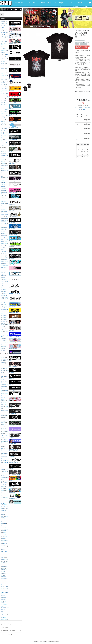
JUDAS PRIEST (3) (4, 472)
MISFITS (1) (3, 511)
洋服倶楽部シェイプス (15, 323)
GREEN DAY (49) (5, 460)
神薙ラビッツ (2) (4, 243)
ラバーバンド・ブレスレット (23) (4, 125)
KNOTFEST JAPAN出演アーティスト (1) (4, 483)
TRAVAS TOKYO (15, 185)
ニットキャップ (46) (4, 91)
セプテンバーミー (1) (4, 285)
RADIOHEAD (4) (4, 559)
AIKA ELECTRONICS (15, 335)
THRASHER (15, 305)
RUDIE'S (15, 238)
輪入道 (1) (3, 351)
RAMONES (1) (4, 566)
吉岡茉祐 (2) (3, 346)
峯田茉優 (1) (3, 339)
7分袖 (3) (3, 52)
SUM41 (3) (3, 596)
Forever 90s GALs (15, 347)
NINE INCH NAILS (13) (3, 533)
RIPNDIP (15, 107)
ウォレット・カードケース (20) (4, 109)
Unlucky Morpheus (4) (4, 227)
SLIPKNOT (87, 42)
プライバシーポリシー (11, 634)
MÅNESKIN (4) (4, 501)
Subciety (15, 53)
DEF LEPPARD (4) (4, 429)
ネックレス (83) (4, 96)
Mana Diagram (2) (4, 193)
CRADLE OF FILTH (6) (4, 425)
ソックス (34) (4, 113)
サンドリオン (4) (4, 270)
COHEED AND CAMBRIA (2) (4, 422)
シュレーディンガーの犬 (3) (4, 275)
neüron (15, 268)
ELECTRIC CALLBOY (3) (4, 439)
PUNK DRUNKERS (15, 95)
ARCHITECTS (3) (5, 371)
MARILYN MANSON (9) (4, 504)
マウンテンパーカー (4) (4, 30)
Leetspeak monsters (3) (3, 187)
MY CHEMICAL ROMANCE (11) (4, 530)
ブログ (70, 3)
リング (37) (3, 119)
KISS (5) (3, 479)
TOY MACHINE (15, 101)
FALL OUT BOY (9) (4, 449)
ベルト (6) (3, 102)
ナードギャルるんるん (15, 352)
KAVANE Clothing (15, 120)
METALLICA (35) (4, 509)
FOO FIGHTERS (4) (4, 458)
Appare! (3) (3, 154)
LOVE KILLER (15, 442)
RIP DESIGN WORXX (15, 496)
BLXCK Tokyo (15, 370)
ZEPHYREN (15, 455)
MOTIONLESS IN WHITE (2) (5, 517)
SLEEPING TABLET (15, 126)
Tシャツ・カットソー (80, 40)
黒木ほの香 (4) (4, 254)
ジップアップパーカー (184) (4, 34)
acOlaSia (15, 467)
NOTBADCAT (15, 227)
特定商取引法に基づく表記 (11, 631)
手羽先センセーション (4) (4, 307)
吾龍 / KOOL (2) (4, 262)
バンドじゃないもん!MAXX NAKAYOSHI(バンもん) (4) (4, 324)
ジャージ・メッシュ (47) (4, 61)
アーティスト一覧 (45, 3)
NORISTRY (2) (4, 320)
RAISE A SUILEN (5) (5, 204)
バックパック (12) (4, 105)
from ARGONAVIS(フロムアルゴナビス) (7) (4, 178)
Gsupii (15, 274)
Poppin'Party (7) (4, 201)
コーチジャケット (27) (4, 26)
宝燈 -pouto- (15, 209)
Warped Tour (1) (4, 614)
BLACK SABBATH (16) (4, 400)
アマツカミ (15, 197)
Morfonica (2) (4, 196)
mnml (15, 149)
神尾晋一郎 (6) (4, 241)
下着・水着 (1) (4, 128)
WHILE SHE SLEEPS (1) (3, 617)
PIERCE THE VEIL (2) (4, 552)
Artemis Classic (15, 173)
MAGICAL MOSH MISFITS (15, 113)
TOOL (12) (3, 610)
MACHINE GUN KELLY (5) (4, 498)
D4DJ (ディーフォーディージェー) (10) (4, 167)
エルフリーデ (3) (4, 239)
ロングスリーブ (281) (4, 44)
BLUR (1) (3, 409)
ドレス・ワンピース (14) (4, 82)
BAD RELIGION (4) (4, 391)
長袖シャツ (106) (4, 50)
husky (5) (3, 185)
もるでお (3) (3, 341)
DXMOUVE (15, 256)
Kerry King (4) (4, 475)
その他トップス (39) (4, 69)
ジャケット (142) (4, 22)
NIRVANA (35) (4, 536)
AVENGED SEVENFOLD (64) (4, 381)
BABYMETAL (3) (4, 156)
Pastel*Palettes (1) (4, 199)
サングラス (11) (4, 94)
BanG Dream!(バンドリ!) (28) (4, 159)
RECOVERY (15, 161)
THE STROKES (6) (4, 593)
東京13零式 (15, 203)
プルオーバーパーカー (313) (4, 37)
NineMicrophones (15, 233)
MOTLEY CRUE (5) (4, 521)
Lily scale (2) (3, 190)
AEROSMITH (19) (4, 366)
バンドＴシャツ (60, 3)
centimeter (15, 83)
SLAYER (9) (3, 581)
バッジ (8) (3, 130)
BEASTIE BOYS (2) (4, 394)
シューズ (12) (4, 111)
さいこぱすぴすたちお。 (15, 215)
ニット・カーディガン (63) (4, 55)
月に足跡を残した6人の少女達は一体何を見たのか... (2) (4, 298)
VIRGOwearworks (15, 137)
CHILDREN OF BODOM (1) (4, 418)
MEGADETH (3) (4, 507)
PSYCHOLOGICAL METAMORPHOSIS (15, 448)
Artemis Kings (15, 179)
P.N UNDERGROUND (15, 71)
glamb (15, 47)
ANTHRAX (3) (4, 369)
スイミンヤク (15, 430)
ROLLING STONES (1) (3, 573)
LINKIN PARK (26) (4, 495)
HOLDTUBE (15, 490)
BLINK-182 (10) (4, 406)
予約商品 (77, 44)
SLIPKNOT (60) (4, 587)
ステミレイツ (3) (4, 282)
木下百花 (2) (3, 248)
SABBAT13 (15, 244)
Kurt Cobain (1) (4, 488)
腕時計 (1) (3, 121)
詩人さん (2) (3, 272)
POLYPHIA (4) (4, 557)
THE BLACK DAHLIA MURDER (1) (4, 603)
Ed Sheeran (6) (4, 436)
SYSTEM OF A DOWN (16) (4, 599)
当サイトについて (11, 624)
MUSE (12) (3, 527)
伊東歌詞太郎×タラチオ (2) (4, 236)
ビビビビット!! (15, 341)
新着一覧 (86, 6)
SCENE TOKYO (15, 41)
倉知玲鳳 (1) (3, 252)
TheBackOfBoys (15, 394)
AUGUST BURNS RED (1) (5, 377)
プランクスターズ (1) (4, 329)
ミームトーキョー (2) (4, 336)
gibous (15, 132)
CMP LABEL (15, 221)
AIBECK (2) (3, 152)
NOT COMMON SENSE (15, 472)
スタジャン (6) (4, 24)
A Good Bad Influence (15, 59)
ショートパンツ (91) (4, 76)
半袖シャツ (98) (4, 58)
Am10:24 (15, 250)
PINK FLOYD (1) (4, 555)
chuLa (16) (3, 161)
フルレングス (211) (4, 73)
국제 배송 (85, 48)
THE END (15, 280)
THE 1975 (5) (4, 357)
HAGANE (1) (4, 183)
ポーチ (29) (3, 100)
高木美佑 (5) (3, 290)
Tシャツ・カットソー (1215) (4, 48)
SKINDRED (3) (4, 579)
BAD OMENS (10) (4, 387)
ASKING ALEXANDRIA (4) (5, 373)
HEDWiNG (15, 382)
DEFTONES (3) (4, 432)
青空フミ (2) (3, 229)
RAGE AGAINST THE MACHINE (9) (4, 563)
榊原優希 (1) (3, 264)
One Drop (15, 262)
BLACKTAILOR (15, 143)
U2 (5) (2, 612)
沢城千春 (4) (3, 268)
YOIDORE (15, 89)
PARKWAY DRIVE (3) (3, 549)
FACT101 (15, 406)
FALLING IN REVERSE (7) (4, 446)
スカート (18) (4, 79)
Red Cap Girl (15, 77)
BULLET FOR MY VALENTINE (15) (5, 415)
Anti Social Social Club (15, 461)
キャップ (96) (4, 85)
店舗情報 (79, 3)
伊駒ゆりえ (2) (4, 234)
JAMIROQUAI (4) (5, 470)
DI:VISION (15, 376)
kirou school (15, 502)
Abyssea (15, 167)
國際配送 (78, 48)
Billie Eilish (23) (4, 397)
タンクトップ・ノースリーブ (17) (4, 65)
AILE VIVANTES (15, 364)
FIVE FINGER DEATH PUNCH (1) (4, 453)
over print (15, 35)
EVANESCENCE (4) (4, 442)
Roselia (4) (3, 209)
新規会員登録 (74, 6)
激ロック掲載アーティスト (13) (4, 257)
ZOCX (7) (3, 287)
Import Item (15, 478)
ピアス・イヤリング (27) (4, 116)
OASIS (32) (3, 538)
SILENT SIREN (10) (4, 212)
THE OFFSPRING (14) (5, 607)
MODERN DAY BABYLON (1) (4, 514)
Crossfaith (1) (4, 164)
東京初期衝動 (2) (4, 310)
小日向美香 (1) (4, 260)
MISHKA (15, 400)
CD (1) (2, 145)
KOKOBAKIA (15, 299)
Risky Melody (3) (4, 207)
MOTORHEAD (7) (4, 524)
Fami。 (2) (3, 174)
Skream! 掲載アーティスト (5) (4, 215)
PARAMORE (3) (4, 546)
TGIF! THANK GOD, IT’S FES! (15, 293)
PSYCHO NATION (15, 65)
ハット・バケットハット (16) (4, 88)
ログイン (62, 6)
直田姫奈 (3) (3, 280)
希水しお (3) (3, 246)
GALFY (15, 29)
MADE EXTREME (15, 286)
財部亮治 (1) (3, 292)
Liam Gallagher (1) (4, 491)
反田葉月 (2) (3, 294)
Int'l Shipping (79, 46)
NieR (15, 358)
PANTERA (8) (4, 544)
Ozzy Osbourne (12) (4, 541)
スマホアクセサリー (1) (4, 133)
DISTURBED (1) (4, 434)
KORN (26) (3, 486)
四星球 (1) (3, 278)
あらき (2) (3, 232)
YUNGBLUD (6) (4, 620)
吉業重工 (15, 155)
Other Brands (15, 484)
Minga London (15, 23)
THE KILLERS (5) (5, 477)
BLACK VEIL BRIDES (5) (4, 404)
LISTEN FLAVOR (15, 191)
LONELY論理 (15, 388)
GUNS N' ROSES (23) (5, 463)
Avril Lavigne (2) (4, 385)
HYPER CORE (15, 412)
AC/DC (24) (3, 363)
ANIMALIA (15, 424)
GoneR (15, 317)
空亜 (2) (2, 250)
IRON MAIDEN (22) (4, 467)
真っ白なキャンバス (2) (4, 332)
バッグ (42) (3, 98)
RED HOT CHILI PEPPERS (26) (4, 569)
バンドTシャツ (83, 44)
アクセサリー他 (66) (4, 137)
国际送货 (86, 46)
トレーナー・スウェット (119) (4, 41)
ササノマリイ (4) (4, 266)
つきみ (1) (3, 302)
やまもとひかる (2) (4, 344)
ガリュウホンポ (15, 418)
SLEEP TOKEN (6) (4, 584)
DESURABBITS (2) (4, 171)
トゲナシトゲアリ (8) (4, 313)
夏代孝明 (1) (3, 315)
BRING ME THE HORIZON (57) (4, 411)
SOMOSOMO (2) (4, 218)
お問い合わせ (11, 627)
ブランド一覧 (31, 3)
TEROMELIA (15, 436)
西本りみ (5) (3, 318)
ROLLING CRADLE (15, 311)
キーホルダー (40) (4, 140)
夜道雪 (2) (3, 348)
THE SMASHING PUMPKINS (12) (4, 589)
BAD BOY (15, 329)
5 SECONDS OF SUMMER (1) (4, 360)
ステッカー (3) (4, 143)
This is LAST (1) (4, 224)
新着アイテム (19, 3)
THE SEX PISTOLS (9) (4, 576)
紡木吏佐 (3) (3, 304)
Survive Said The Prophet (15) (4, 221)
